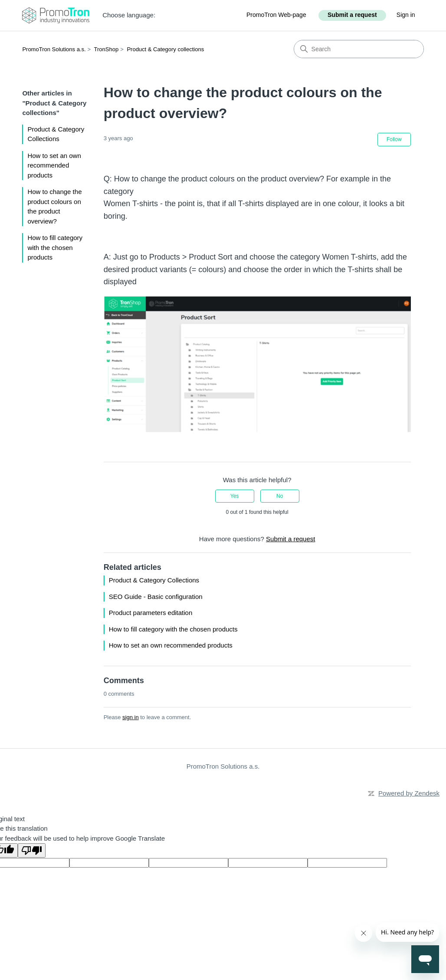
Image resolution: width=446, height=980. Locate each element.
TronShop (107, 49)
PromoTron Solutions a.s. (54, 49)
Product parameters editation (151, 613)
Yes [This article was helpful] (235, 496)
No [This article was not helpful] (280, 496)
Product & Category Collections (56, 134)
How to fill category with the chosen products (55, 247)
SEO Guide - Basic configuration (156, 597)
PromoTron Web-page (276, 15)
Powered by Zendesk (409, 793)
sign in (131, 717)
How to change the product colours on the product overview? (54, 206)
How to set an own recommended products (54, 165)
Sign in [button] (406, 15)
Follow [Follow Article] (394, 139)
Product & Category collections (165, 49)
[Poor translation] (32, 850)
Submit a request (352, 15)
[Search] (359, 49)
